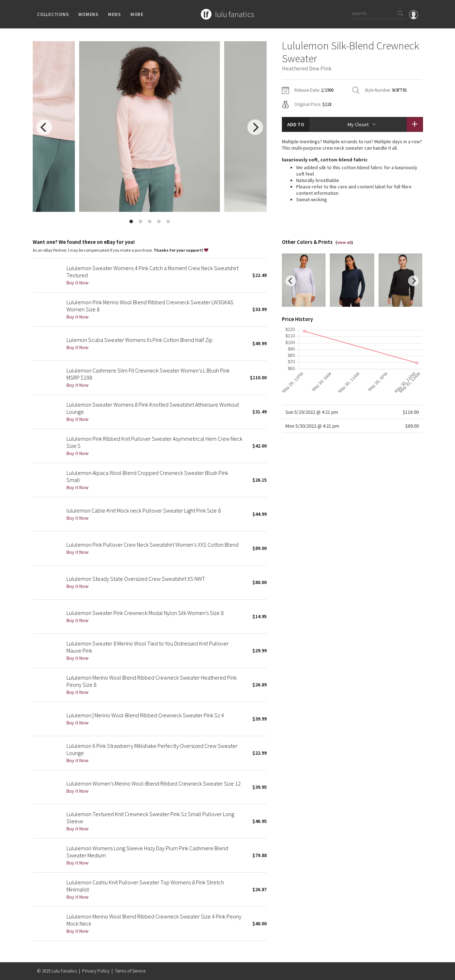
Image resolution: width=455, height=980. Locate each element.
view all (344, 242)
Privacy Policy (96, 971)
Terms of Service (130, 971)
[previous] (44, 127)
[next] (255, 127)
